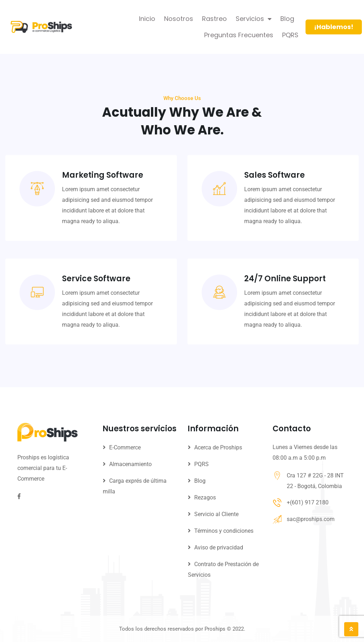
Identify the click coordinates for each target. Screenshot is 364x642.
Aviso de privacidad (219, 547)
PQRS (290, 35)
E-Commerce (125, 447)
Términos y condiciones (224, 531)
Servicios (254, 19)
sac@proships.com (311, 519)
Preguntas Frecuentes (239, 35)
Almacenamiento (130, 464)
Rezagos (205, 497)
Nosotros (179, 19)
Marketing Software (103, 185)
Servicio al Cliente (216, 514)
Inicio (147, 19)
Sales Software (275, 195)
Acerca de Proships (218, 447)
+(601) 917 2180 (308, 502)
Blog (287, 19)
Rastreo (214, 19)
